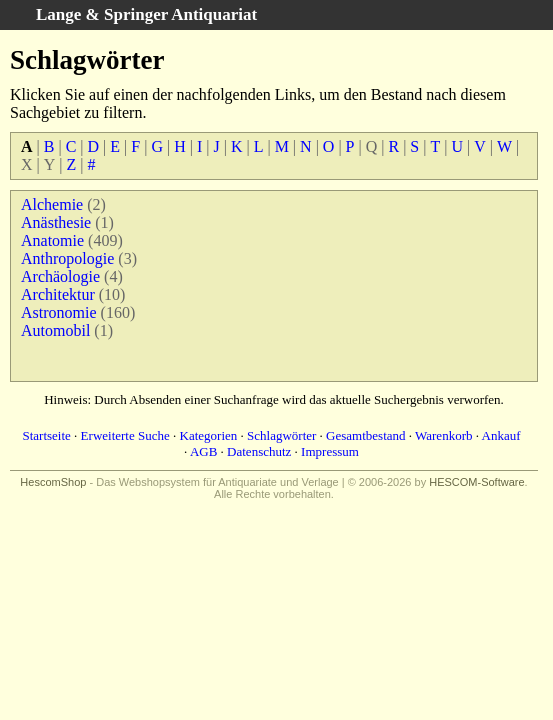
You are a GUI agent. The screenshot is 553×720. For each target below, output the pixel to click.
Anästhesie (56, 222)
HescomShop (53, 482)
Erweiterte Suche (125, 435)
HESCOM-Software (476, 482)
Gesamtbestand (365, 435)
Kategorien (209, 435)
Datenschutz (259, 451)
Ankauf (501, 435)
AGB (203, 451)
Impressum (330, 451)
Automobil (55, 330)
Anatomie (52, 240)
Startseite (46, 435)
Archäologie (60, 276)
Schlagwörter (281, 435)
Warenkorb (443, 435)
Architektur (58, 294)
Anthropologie (67, 258)
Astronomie (59, 312)
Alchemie (52, 204)
